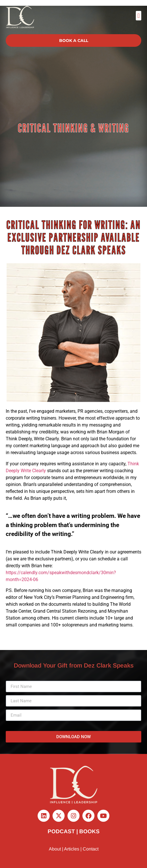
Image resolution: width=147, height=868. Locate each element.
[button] (139, 16)
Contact (91, 849)
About (55, 849)
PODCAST (61, 831)
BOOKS (89, 831)
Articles (72, 849)
